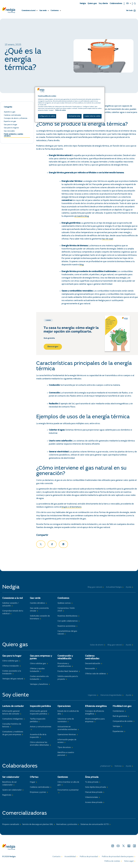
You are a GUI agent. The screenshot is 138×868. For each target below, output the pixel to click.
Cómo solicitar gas (10, 662)
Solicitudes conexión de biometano (40, 618)
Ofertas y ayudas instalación (37, 671)
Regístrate (7, 796)
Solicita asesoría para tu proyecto (68, 679)
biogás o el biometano (71, 508)
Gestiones (63, 778)
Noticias (118, 767)
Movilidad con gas (122, 707)
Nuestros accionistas (66, 627)
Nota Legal (129, 862)
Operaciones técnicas (67, 735)
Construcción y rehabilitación (65, 658)
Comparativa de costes (123, 722)
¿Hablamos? (105, 767)
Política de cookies (112, 862)
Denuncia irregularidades (111, 696)
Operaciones (64, 707)
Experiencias (118, 732)
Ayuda (128, 588)
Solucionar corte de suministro (66, 721)
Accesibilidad (70, 857)
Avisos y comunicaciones (41, 728)
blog (82, 265)
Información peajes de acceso (67, 742)
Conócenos (55, 11)
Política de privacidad (89, 857)
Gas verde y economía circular (39, 610)
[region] (70, 105)
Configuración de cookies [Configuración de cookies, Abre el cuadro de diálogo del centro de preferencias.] (47, 116)
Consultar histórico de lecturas (12, 726)
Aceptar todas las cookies (92, 116)
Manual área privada (94, 793)
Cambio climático (37, 604)
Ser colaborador (11, 778)
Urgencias (92, 696)
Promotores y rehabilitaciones (64, 666)
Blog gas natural (95, 588)
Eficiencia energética (96, 707)
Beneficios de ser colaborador (9, 784)
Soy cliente (103, 4)
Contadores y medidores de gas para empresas (13, 734)
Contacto (56, 857)
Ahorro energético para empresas (95, 721)
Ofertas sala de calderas (95, 675)
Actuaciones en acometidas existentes (67, 729)
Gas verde (43, 11)
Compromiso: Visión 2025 (66, 610)
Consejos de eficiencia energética (94, 713)
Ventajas (116, 727)
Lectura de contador (13, 707)
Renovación (90, 670)
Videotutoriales (92, 798)
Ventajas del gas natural (13, 680)
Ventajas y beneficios (39, 685)
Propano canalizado (11, 825)
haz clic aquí (107, 240)
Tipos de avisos (64, 748)
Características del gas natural (67, 633)
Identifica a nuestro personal (66, 755)
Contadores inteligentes (13, 720)
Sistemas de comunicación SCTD (95, 825)
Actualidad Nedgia (114, 588)
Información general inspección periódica (38, 713)
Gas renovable (9, 132)
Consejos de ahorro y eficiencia (16, 119)
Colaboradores (116, 4)
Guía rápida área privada (95, 788)
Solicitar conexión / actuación (10, 605)
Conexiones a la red (28, 11)
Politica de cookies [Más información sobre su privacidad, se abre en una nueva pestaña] (60, 110)
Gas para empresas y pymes (41, 658)
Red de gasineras (120, 717)
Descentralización (93, 665)
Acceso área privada (94, 803)
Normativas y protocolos (67, 825)
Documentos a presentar (68, 791)
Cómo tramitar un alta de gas (68, 784)
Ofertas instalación (11, 667)
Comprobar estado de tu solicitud (13, 613)
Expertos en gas (10, 122)
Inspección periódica (40, 707)
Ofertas (34, 778)
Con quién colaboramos (68, 622)
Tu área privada (92, 783)
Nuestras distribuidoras (67, 617)
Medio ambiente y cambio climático (13, 136)
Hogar (33, 783)
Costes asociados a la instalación (12, 673)
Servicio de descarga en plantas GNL (38, 825)
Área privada (92, 778)
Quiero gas (92, 4)
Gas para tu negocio (11, 129)
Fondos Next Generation (68, 672)
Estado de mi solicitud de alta (68, 713)
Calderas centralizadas (12, 116)
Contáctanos (118, 712)
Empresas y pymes (38, 793)
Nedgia (83, 4)
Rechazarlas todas (74, 116)
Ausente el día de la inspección (38, 737)
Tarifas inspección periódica (38, 721)
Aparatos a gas (10, 113)
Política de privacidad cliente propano (118, 857)
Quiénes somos (64, 604)
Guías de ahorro (97, 646)
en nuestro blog (82, 217)
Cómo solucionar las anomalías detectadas (39, 745)
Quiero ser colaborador (12, 791)
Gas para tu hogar (11, 125)
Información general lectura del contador (11, 713)
